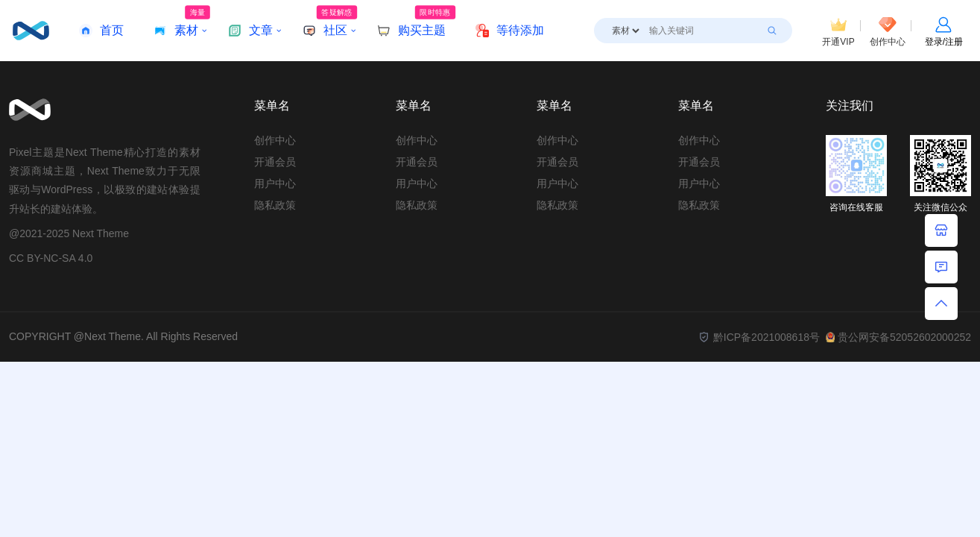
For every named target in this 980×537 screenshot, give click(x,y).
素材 (182, 21)
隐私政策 (275, 205)
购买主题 (416, 21)
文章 (250, 31)
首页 (101, 31)
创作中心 (275, 140)
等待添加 (510, 31)
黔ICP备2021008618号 (759, 337)
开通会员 (275, 162)
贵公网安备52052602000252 (898, 337)
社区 (330, 21)
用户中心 (275, 183)
